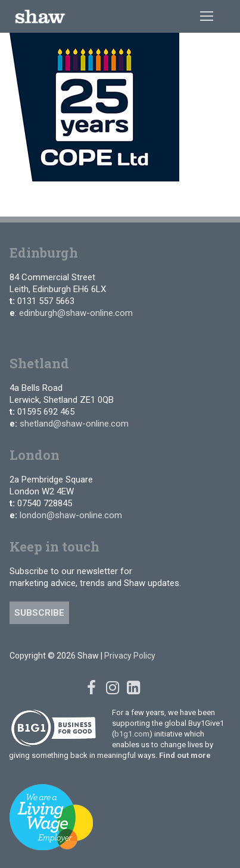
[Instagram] (112, 688)
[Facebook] (91, 688)
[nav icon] (207, 17)
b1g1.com (132, 734)
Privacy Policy (130, 656)
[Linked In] (133, 688)
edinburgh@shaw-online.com (76, 313)
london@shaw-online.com (71, 515)
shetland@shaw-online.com (74, 424)
